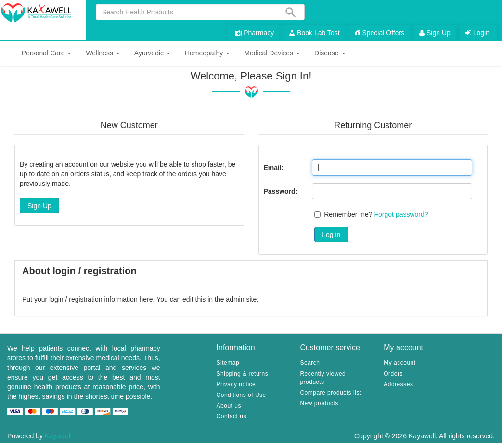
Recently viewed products (323, 378)
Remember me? (348, 214)
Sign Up (435, 33)
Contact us (232, 416)
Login (477, 33)
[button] (46, 53)
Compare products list (330, 393)
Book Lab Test (314, 33)
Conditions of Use (241, 395)
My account (399, 363)
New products (319, 403)
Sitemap (228, 363)
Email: (274, 168)
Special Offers (380, 33)
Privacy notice (236, 384)
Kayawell (58, 436)
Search (310, 363)
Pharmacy (254, 33)
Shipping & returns (243, 374)
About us (229, 406)
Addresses (398, 384)
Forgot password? (401, 214)
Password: (281, 191)
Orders (393, 374)
